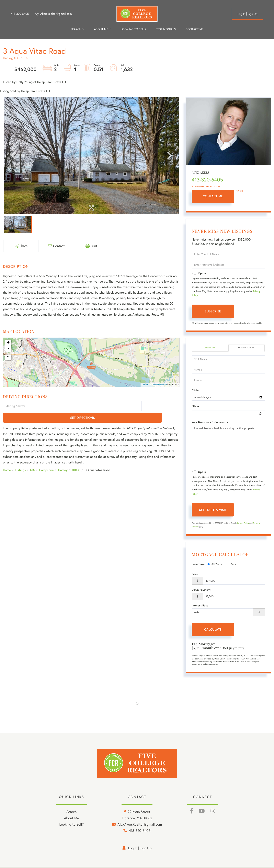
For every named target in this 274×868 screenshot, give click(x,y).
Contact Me (213, 196)
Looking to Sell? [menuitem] (133, 29)
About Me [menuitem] (71, 820)
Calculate (213, 630)
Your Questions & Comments (210, 422)
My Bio (239, 191)
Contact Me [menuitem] (194, 29)
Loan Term (198, 565)
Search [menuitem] (76, 29)
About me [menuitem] (101, 29)
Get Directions (161, 406)
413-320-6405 (20, 14)
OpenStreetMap (159, 385)
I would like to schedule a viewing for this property (228, 446)
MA (33, 459)
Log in (241, 14)
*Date (195, 390)
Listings (21, 459)
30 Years (215, 565)
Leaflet (145, 385)
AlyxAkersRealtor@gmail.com (53, 14)
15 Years (231, 565)
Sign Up (252, 14)
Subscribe (213, 311)
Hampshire (46, 459)
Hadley (63, 459)
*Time (195, 407)
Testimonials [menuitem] (166, 29)
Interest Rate (200, 606)
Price (195, 574)
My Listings (198, 186)
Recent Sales (213, 186)
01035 (76, 459)
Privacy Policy (243, 523)
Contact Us (210, 348)
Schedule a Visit (247, 348)
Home (7, 459)
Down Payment (201, 590)
